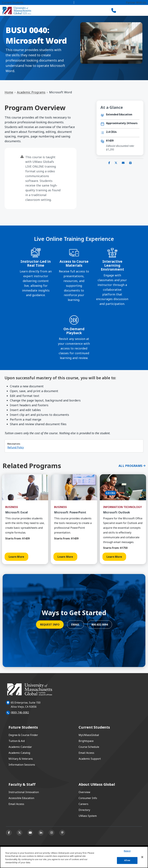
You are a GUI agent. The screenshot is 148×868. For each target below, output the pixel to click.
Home (9, 92)
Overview (84, 792)
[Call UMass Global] (114, 10)
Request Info (50, 625)
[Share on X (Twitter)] (116, 163)
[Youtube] (30, 833)
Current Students (13, 2)
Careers (83, 804)
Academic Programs (31, 92)
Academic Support (90, 759)
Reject (127, 851)
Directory (84, 810)
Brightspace (86, 741)
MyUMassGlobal (89, 735)
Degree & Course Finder (23, 735)
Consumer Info (88, 798)
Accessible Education (21, 798)
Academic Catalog (19, 753)
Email (75, 625)
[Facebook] (9, 833)
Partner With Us (136, 2)
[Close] (142, 857)
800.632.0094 (100, 625)
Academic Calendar (20, 747)
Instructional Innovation (24, 792)
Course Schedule (89, 747)
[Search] (125, 10)
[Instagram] (52, 833)
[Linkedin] (41, 833)
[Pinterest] (62, 833)
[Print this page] (130, 163)
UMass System (88, 816)
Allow (127, 860)
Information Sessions (22, 765)
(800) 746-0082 (20, 712)
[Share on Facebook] (109, 163)
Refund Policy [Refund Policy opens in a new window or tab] (16, 447)
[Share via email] (123, 163)
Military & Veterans (21, 759)
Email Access (86, 753)
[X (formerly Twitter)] (19, 833)
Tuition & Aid (17, 741)
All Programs (130, 466)
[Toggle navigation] (137, 10)
